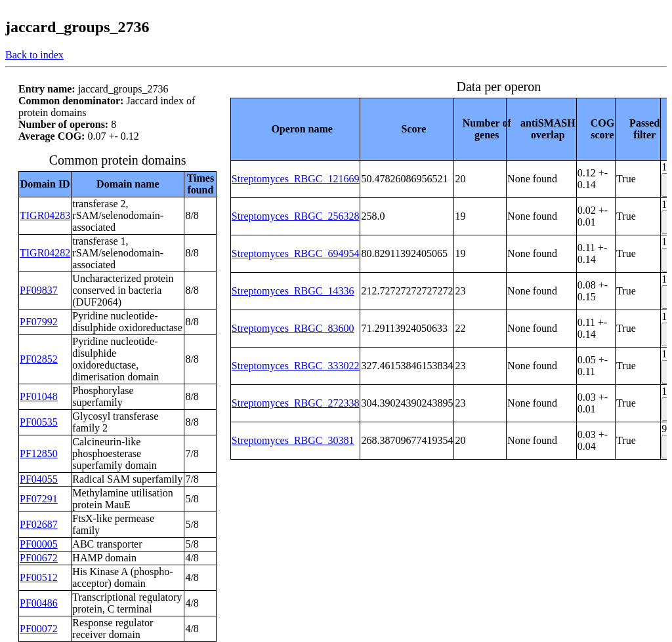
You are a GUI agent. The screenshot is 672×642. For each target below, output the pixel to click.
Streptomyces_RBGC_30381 (293, 440)
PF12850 (39, 453)
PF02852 (39, 359)
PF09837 (39, 290)
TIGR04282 (45, 253)
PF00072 (39, 629)
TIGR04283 (45, 215)
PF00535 (39, 422)
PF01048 (39, 396)
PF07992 (39, 322)
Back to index (34, 55)
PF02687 (39, 524)
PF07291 (39, 499)
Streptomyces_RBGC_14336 (293, 291)
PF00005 (39, 544)
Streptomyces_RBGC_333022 (296, 366)
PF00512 (39, 577)
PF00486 (39, 603)
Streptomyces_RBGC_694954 (296, 253)
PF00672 (39, 558)
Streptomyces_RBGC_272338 (296, 403)
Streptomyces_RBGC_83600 (293, 328)
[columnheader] (295, 129)
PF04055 (39, 479)
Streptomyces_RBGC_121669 (296, 179)
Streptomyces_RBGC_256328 (296, 216)
